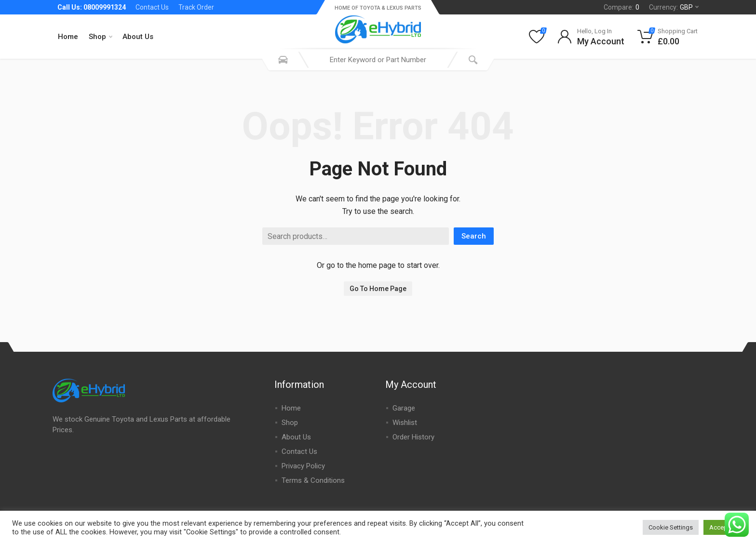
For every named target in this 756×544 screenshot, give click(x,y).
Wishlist (405, 423)
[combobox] (378, 60)
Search (474, 236)
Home (68, 37)
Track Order (196, 7)
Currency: (674, 7)
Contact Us (152, 7)
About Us (138, 37)
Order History (413, 437)
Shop (101, 37)
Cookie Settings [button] (671, 527)
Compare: (621, 7)
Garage (404, 408)
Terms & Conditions (313, 480)
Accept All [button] (724, 527)
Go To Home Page (378, 289)
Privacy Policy (303, 466)
